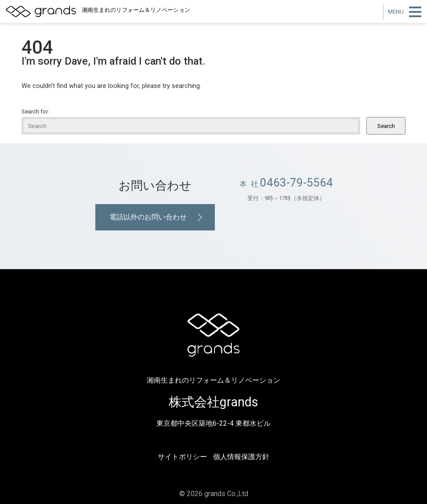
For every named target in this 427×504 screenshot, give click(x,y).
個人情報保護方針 (241, 457)
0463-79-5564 (297, 183)
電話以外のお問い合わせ (148, 217)
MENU (396, 12)
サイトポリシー (182, 457)
